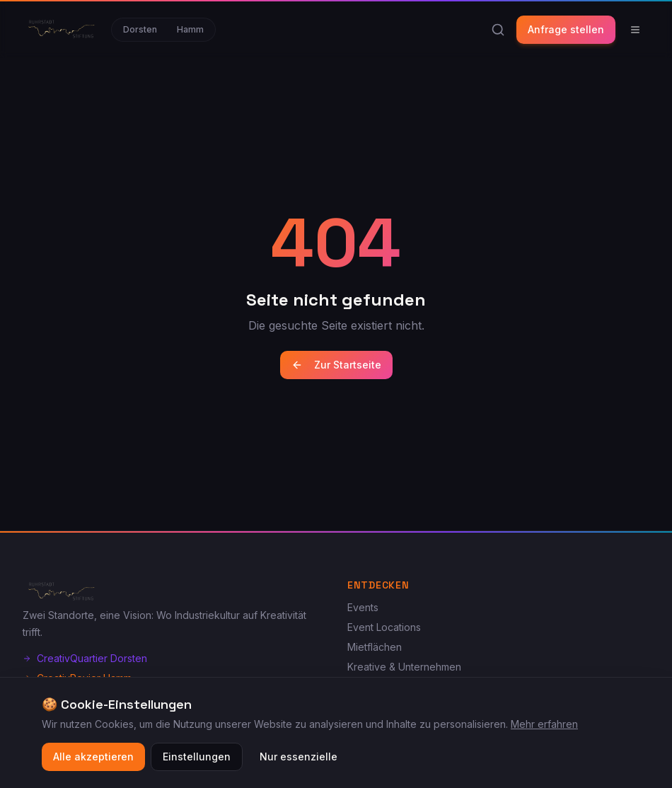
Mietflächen (375, 647)
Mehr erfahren (544, 726)
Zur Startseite (336, 365)
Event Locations (384, 627)
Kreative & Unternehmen (404, 667)
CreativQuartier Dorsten (85, 658)
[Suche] (498, 30)
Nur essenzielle (299, 759)
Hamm (190, 29)
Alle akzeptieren (93, 759)
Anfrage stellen (566, 29)
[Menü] (635, 30)
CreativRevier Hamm (77, 678)
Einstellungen (197, 759)
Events (363, 607)
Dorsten (140, 29)
